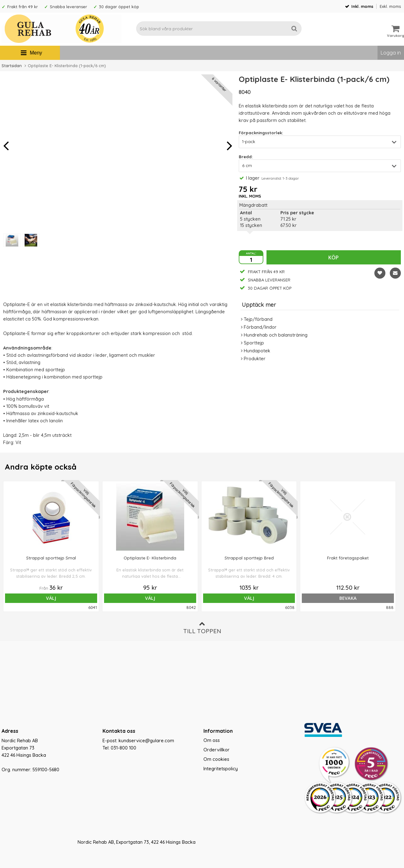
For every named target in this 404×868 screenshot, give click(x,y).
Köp (334, 258)
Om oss (212, 740)
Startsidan (12, 66)
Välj (42, 598)
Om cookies (216, 759)
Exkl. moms (390, 6)
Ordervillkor (217, 750)
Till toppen (202, 628)
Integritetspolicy (221, 769)
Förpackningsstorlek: (261, 133)
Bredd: (246, 157)
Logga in (391, 53)
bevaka (282, 598)
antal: (251, 253)
